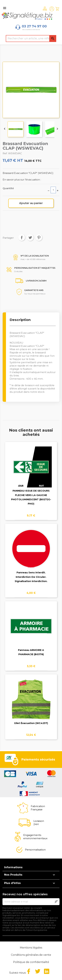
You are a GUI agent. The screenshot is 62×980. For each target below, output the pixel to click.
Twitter (38, 971)
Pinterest (39, 238)
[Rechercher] (31, 39)
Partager (22, 238)
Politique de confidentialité (31, 962)
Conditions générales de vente (31, 955)
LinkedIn (47, 971)
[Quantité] (53, 190)
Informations (13, 867)
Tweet (30, 238)
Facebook (29, 971)
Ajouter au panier (31, 203)
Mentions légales (31, 948)
